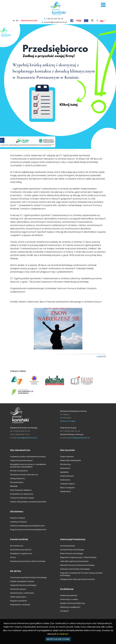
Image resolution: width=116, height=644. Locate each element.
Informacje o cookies (69, 599)
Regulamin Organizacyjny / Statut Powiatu (78, 557)
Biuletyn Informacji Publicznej (72, 603)
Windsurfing (65, 464)
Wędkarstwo (65, 491)
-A (13, 20)
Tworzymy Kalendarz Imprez (22, 498)
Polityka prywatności (69, 595)
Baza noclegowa (67, 488)
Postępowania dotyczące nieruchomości (78, 579)
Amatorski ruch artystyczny (22, 494)
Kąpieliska (64, 472)
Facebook (64, 611)
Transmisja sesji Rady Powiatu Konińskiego (28, 577)
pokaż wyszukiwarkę (92, 21)
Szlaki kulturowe (67, 476)
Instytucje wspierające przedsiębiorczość (27, 526)
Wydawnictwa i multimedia (22, 593)
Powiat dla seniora (18, 589)
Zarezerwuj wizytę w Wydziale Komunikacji (28, 457)
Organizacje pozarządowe (21, 460)
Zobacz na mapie (68, 421)
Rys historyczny (17, 546)
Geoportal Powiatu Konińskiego (23, 585)
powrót (102, 356)
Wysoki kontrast (29, 20)
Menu (103, 5)
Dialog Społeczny (18, 478)
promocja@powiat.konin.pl (78, 438)
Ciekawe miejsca (67, 484)
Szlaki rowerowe (67, 457)
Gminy (13, 557)
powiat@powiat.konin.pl (27, 438)
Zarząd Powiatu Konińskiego (72, 550)
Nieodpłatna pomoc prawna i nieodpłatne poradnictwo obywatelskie (28, 466)
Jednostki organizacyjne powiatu (74, 561)
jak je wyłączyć (61, 634)
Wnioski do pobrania (19, 471)
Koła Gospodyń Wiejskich (21, 490)
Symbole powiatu (68, 546)
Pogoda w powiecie (18, 601)
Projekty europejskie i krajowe (22, 581)
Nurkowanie (65, 468)
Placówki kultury (17, 482)
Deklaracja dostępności (70, 607)
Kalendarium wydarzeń (20, 605)
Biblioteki (14, 486)
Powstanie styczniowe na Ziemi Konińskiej (28, 561)
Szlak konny (65, 480)
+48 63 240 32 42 (55, 19)
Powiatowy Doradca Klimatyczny (24, 475)
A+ (17, 20)
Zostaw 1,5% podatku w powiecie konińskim (28, 502)
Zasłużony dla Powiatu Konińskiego (75, 569)
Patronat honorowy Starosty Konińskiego (77, 565)
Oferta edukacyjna (18, 597)
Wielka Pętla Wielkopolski (71, 460)
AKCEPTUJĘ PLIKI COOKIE (58, 639)
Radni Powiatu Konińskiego (72, 553)
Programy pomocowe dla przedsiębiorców (28, 530)
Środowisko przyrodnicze (21, 550)
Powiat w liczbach (18, 518)
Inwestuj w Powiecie (18, 522)
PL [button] (100, 21)
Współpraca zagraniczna (21, 553)
